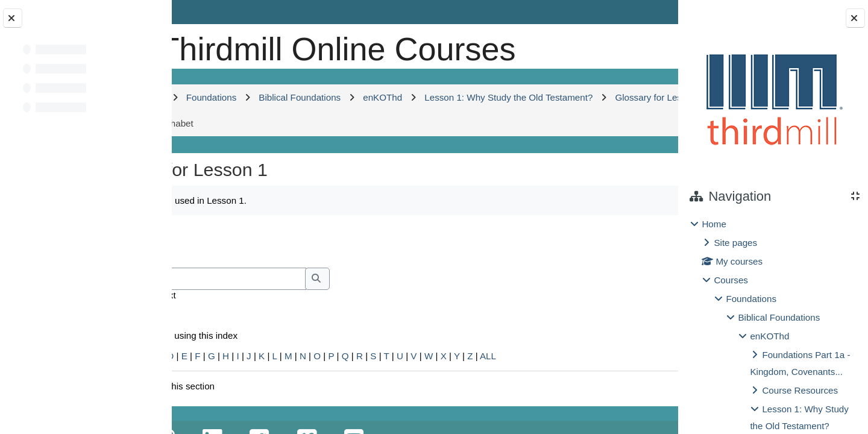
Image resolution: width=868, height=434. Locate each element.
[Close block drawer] (855, 18)
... (640, 279)
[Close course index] (13, 18)
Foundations (751, 299)
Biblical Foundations (779, 317)
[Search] (300, 318)
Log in (643, 12)
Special (204, 395)
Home (714, 224)
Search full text (245, 334)
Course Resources (800, 390)
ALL (587, 395)
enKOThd (769, 336)
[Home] (213, 45)
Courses (731, 280)
